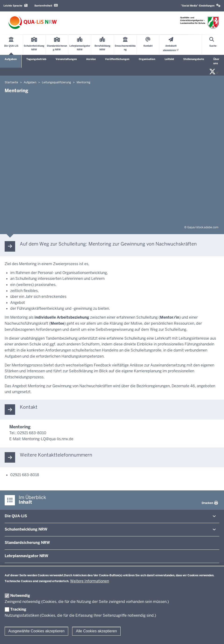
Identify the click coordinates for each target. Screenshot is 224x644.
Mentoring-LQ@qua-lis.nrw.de (48, 439)
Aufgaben (11, 59)
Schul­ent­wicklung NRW (26, 529)
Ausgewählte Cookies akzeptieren (36, 631)
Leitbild (169, 59)
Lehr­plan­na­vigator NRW (26, 556)
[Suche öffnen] (213, 45)
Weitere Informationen (90, 581)
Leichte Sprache (15, 5)
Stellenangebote (194, 59)
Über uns (216, 61)
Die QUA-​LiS (16, 516)
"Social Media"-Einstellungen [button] (201, 5)
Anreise (91, 59)
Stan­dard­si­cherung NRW (27, 543)
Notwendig (20, 596)
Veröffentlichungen (117, 59)
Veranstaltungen (66, 59)
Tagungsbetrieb (36, 59)
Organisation (147, 59)
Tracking (18, 609)
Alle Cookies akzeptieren (96, 631)
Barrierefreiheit (46, 5)
